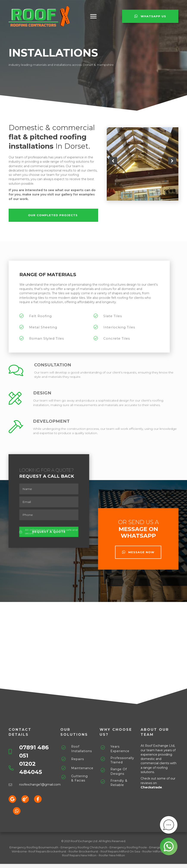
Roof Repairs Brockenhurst (47, 851)
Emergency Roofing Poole (128, 847)
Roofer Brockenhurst (83, 851)
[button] (93, 16)
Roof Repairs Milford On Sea (120, 851)
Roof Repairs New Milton (79, 855)
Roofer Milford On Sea (158, 851)
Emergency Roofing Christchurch (84, 847)
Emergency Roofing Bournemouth (34, 847)
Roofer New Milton (112, 855)
